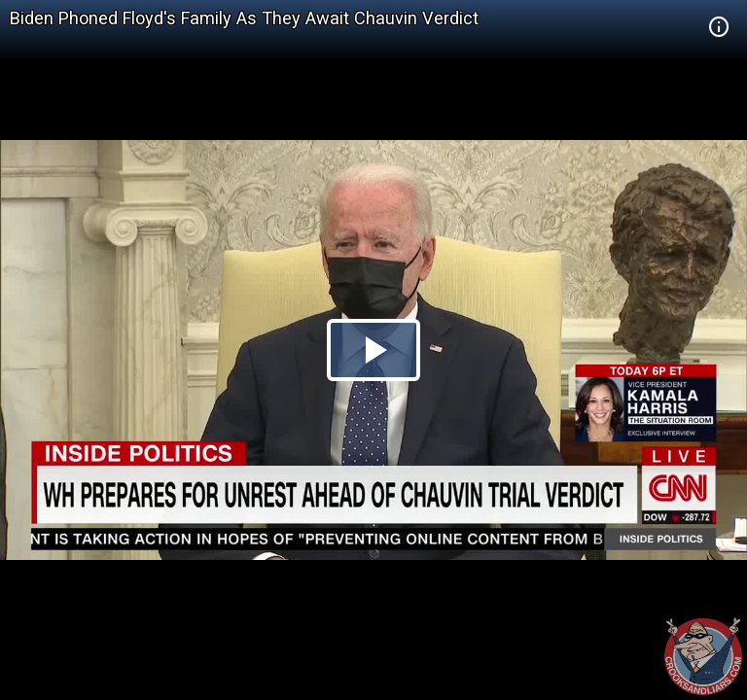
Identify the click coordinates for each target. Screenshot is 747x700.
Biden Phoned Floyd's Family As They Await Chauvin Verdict (244, 18)
